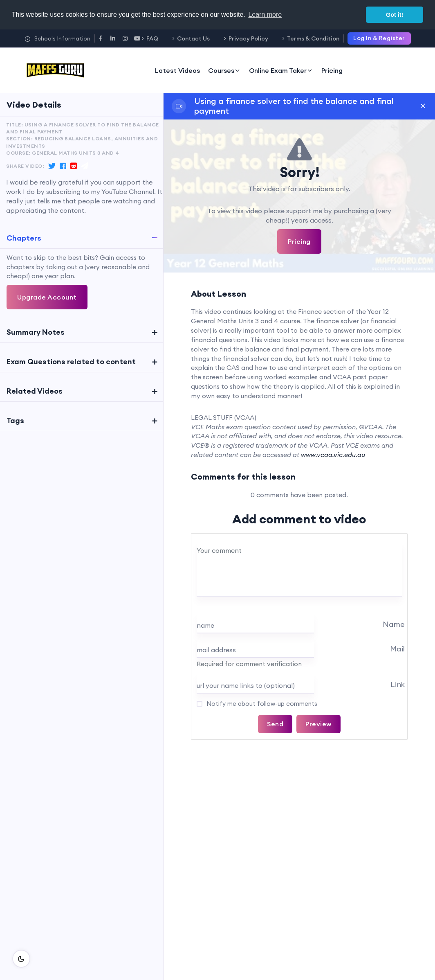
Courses (224, 70)
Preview (318, 724)
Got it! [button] (395, 15)
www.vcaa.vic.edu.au (333, 455)
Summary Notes (36, 332)
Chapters (24, 238)
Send (275, 724)
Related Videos (35, 391)
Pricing (332, 70)
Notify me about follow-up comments (261, 704)
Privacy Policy (248, 38)
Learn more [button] (265, 15)
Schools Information (57, 38)
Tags (15, 420)
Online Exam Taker (281, 70)
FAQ (152, 38)
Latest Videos (177, 70)
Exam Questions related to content (71, 362)
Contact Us (193, 38)
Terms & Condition (313, 38)
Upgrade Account (47, 297)
